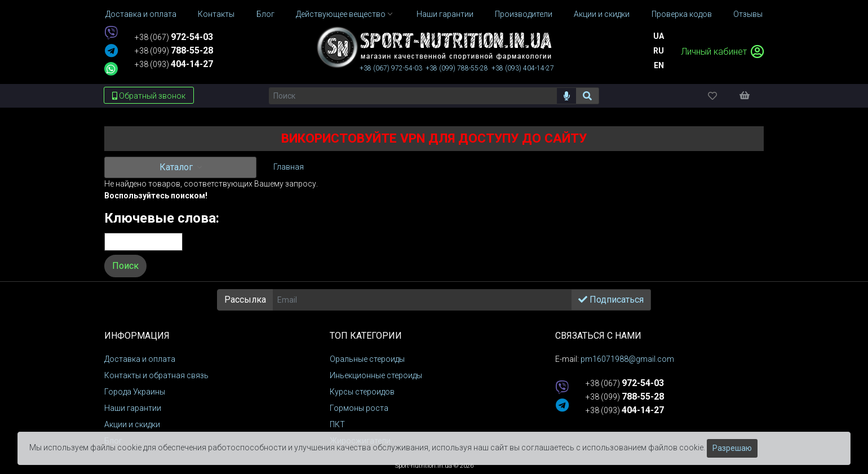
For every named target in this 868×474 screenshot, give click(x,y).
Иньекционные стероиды (376, 375)
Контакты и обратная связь (156, 375)
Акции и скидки (132, 424)
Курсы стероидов (362, 392)
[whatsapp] (111, 69)
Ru (659, 51)
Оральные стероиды (367, 359)
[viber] (111, 34)
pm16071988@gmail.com (627, 359)
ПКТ (337, 424)
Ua (659, 36)
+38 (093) (174, 64)
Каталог (177, 167)
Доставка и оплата (140, 359)
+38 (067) (174, 37)
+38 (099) (174, 51)
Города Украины (135, 392)
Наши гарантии (133, 408)
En (659, 65)
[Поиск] (413, 96)
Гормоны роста (359, 408)
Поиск (125, 266)
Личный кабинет (722, 51)
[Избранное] (722, 96)
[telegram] (111, 52)
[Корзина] (750, 95)
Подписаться (611, 300)
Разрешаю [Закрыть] (732, 448)
